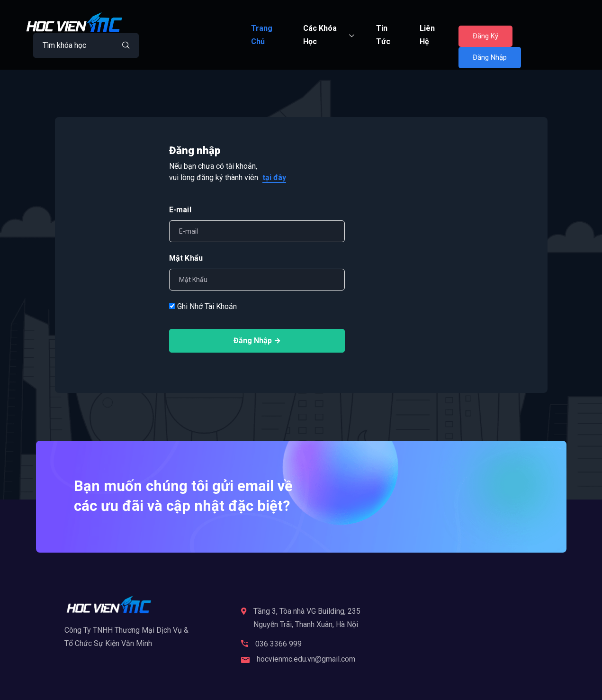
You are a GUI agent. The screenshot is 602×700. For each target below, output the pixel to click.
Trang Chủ (261, 35)
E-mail (180, 210)
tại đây (274, 177)
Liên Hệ (427, 35)
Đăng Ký (486, 36)
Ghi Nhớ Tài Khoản (203, 306)
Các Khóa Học (330, 35)
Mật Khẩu (186, 258)
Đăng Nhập (490, 57)
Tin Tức (383, 35)
